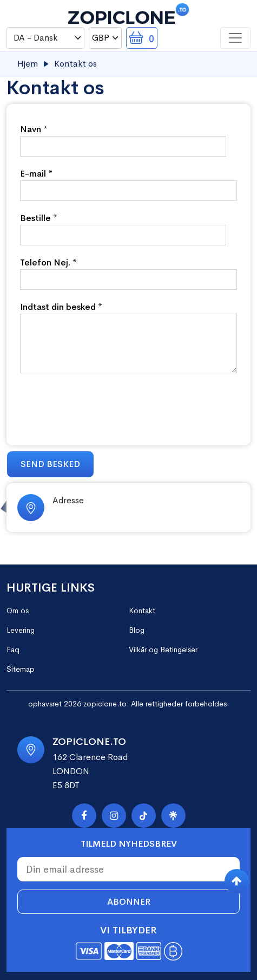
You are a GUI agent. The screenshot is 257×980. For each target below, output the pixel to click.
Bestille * (39, 218)
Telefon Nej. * (48, 262)
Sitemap (21, 669)
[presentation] (102, 405)
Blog (137, 630)
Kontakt (142, 611)
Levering (21, 630)
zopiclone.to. (106, 704)
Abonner (129, 902)
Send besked (50, 464)
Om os (18, 611)
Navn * (34, 129)
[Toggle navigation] (235, 38)
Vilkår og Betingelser (163, 650)
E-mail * (36, 174)
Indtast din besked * (61, 307)
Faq (13, 650)
